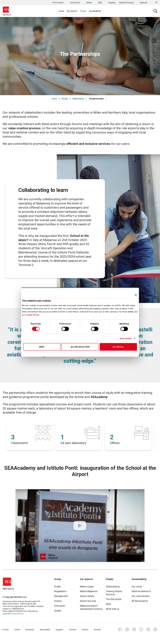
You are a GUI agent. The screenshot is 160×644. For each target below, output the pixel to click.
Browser (97, 630)
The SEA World (113, 599)
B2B (100, 3)
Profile (57, 587)
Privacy (6, 630)
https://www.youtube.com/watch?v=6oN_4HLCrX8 (80, 526)
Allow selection (80, 347)
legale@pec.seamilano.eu (13, 614)
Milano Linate (87, 587)
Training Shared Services (114, 593)
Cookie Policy (32, 315)
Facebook (120, 629)
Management (61, 596)
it (156, 3)
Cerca (155, 11)
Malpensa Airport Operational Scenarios (91, 607)
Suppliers (112, 3)
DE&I (108, 604)
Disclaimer (30, 630)
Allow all (118, 347)
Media (89, 3)
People (83, 11)
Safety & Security (126, 3)
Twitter (127, 629)
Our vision (137, 587)
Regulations (60, 591)
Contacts (73, 630)
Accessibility (45, 630)
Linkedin (134, 629)
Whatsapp (155, 629)
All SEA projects (140, 601)
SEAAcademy (78, 99)
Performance (58, 3)
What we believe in (141, 591)
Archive (85, 630)
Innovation (60, 606)
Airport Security (88, 601)
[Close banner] (136, 295)
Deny (42, 347)
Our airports (72, 11)
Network (144, 3)
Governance (75, 3)
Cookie (17, 630)
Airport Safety (87, 596)
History (58, 601)
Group (61, 11)
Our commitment (141, 596)
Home (54, 99)
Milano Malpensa (89, 591)
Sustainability (95, 11)
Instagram (148, 629)
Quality (58, 611)
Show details (126, 339)
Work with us (113, 609)
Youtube (141, 629)
